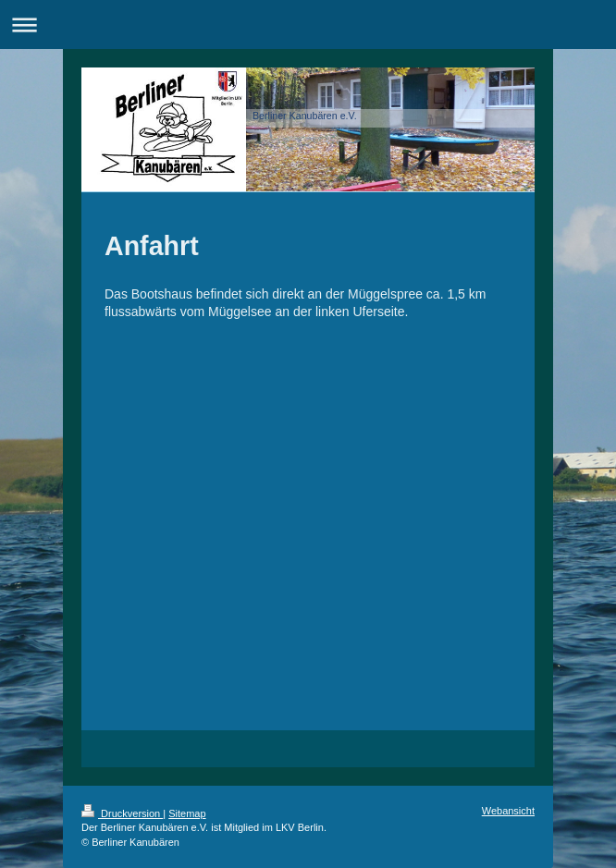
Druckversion (122, 813)
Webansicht (508, 811)
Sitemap (187, 813)
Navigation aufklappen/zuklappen (308, 24)
